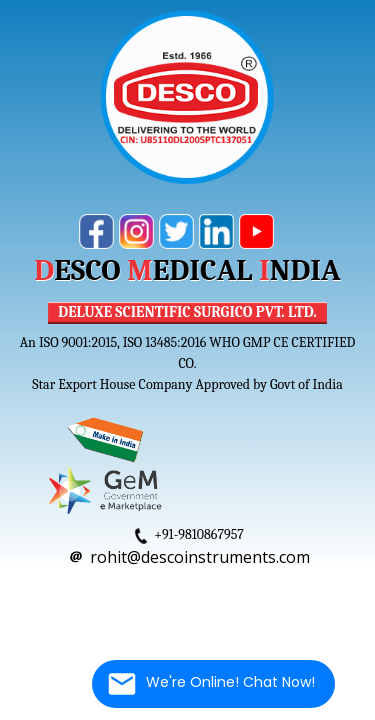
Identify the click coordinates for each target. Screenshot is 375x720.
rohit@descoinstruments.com (200, 557)
